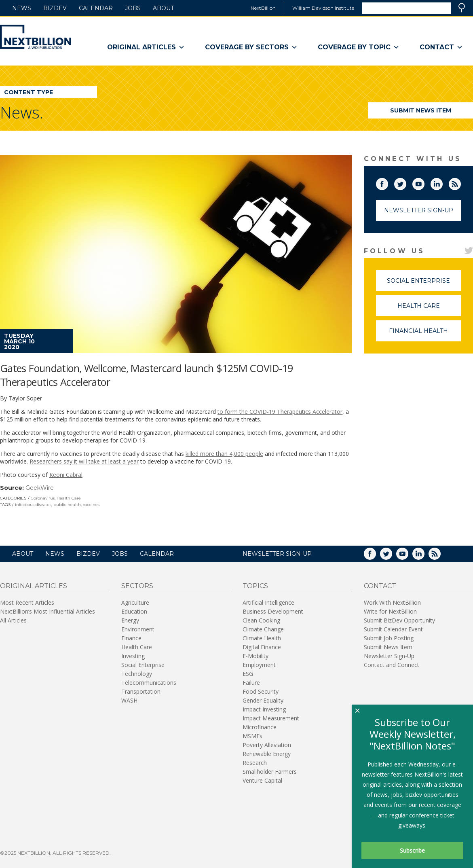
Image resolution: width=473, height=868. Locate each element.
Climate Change (263, 629)
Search (462, 8)
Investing (133, 656)
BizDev (55, 8)
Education (134, 611)
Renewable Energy (267, 754)
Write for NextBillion (390, 611)
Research (255, 763)
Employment (259, 665)
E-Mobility (256, 656)
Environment (138, 629)
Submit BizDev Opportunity (399, 620)
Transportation (141, 691)
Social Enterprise (424, 284)
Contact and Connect (392, 665)
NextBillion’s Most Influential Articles (48, 611)
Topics (255, 586)
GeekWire (40, 488)
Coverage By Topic (359, 47)
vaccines (91, 505)
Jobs (133, 8)
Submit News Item (421, 110)
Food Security (261, 691)
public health (67, 505)
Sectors (137, 586)
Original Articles (146, 47)
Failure (251, 683)
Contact (441, 47)
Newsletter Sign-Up (419, 210)
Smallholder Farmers (270, 772)
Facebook (388, 182)
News (22, 8)
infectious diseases (33, 505)
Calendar (96, 8)
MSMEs (252, 736)
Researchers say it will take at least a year (84, 461)
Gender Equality (263, 700)
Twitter (406, 182)
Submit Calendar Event (393, 629)
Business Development (273, 611)
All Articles (13, 620)
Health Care (69, 498)
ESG (248, 674)
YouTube (424, 182)
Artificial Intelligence (268, 602)
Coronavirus (43, 498)
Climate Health (262, 638)
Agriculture (135, 602)
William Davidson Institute (323, 8)
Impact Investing (264, 709)
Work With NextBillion (392, 602)
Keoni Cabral (66, 475)
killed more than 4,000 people (224, 454)
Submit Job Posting (389, 638)
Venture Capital (262, 780)
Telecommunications (149, 683)
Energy (130, 620)
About (163, 8)
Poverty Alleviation (267, 745)
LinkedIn (442, 182)
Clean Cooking (261, 620)
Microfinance (260, 727)
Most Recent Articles (27, 602)
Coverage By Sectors (251, 47)
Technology (137, 674)
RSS (460, 182)
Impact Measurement (271, 718)
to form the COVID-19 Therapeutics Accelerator (280, 412)
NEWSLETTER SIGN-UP (277, 554)
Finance (131, 638)
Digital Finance (262, 647)
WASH (129, 700)
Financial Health (425, 334)
